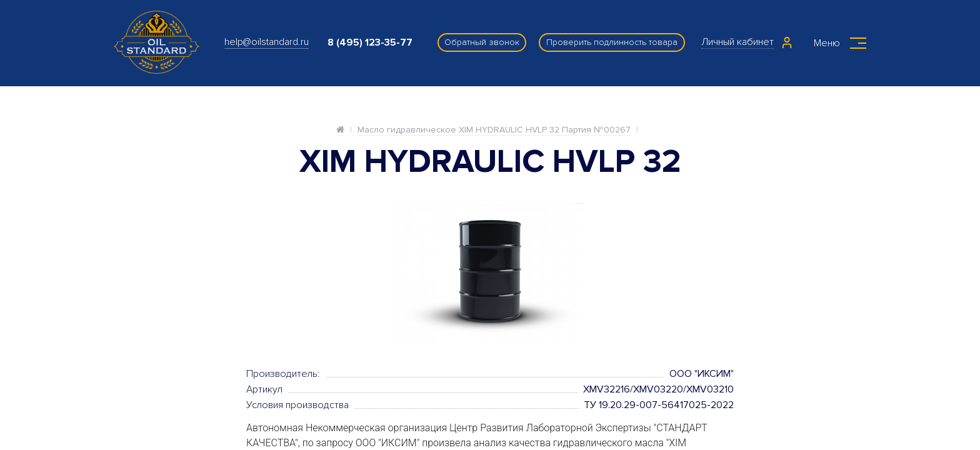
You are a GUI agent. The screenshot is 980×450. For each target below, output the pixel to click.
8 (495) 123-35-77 (370, 42)
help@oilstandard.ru (267, 42)
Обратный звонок (482, 42)
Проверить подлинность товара (612, 42)
